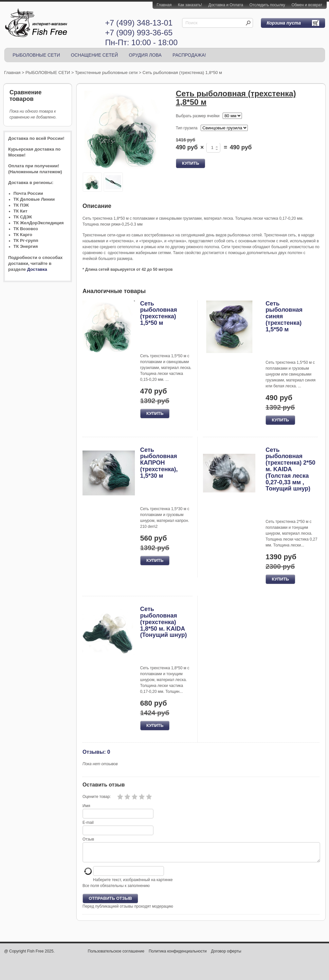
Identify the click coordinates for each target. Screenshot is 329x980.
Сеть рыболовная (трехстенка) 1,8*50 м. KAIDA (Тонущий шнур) (164, 622)
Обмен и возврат (307, 5)
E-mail (88, 823)
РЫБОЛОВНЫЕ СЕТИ (37, 55)
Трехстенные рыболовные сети (106, 73)
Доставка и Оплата (226, 5)
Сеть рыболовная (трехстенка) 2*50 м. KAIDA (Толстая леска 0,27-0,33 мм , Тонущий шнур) (290, 469)
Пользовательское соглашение (116, 955)
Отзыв (88, 839)
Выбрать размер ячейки (198, 116)
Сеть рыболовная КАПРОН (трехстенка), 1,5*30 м (159, 463)
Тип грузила (187, 128)
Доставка (37, 269)
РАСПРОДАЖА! (189, 55)
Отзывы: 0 (96, 752)
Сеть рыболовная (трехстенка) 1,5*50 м (159, 313)
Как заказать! (190, 5)
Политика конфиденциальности (178, 955)
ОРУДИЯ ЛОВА (145, 55)
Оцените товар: (97, 797)
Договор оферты (226, 955)
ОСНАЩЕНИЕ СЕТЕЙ (95, 55)
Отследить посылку (267, 5)
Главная (164, 5)
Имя (86, 806)
